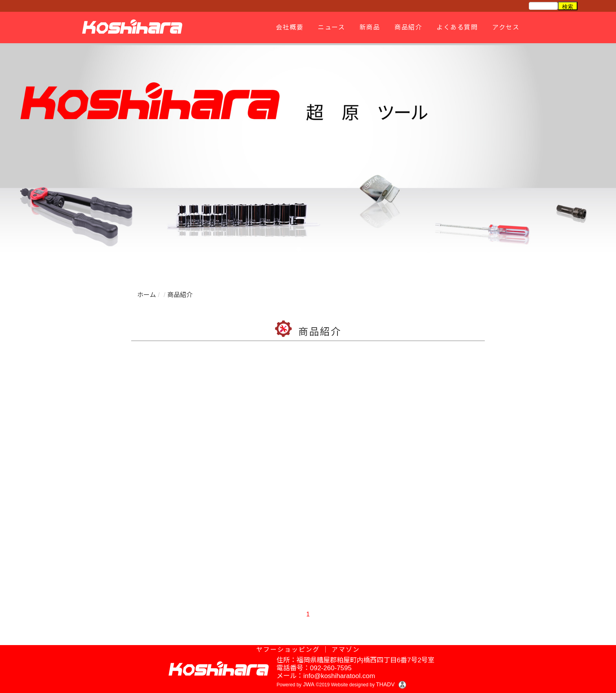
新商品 (369, 27)
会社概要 (288, 27)
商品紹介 (407, 27)
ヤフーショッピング (288, 650)
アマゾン (346, 650)
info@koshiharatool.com (339, 676)
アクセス (505, 27)
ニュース (330, 27)
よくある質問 (456, 27)
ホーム (147, 295)
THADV (385, 684)
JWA (308, 684)
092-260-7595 (331, 668)
